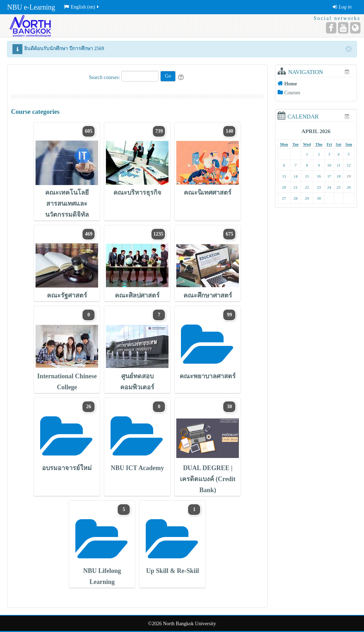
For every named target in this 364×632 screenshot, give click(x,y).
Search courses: (105, 77)
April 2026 (316, 131)
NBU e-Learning (31, 7)
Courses (292, 93)
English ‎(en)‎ (82, 7)
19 (349, 176)
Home (291, 84)
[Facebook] (331, 28)
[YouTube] (343, 28)
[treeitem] (316, 84)
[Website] (355, 28)
